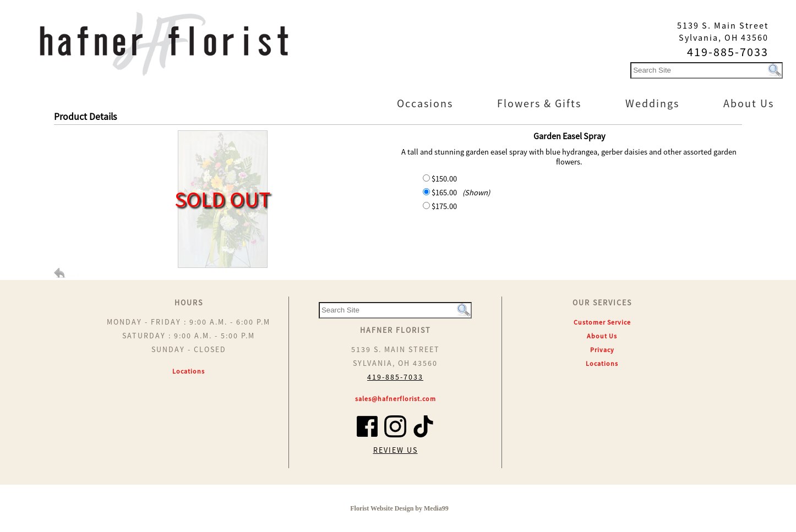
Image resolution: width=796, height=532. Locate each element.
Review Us (396, 450)
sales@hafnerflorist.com (396, 399)
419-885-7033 (395, 377)
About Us (602, 336)
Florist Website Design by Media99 (399, 508)
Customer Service (602, 322)
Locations (189, 371)
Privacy (602, 350)
